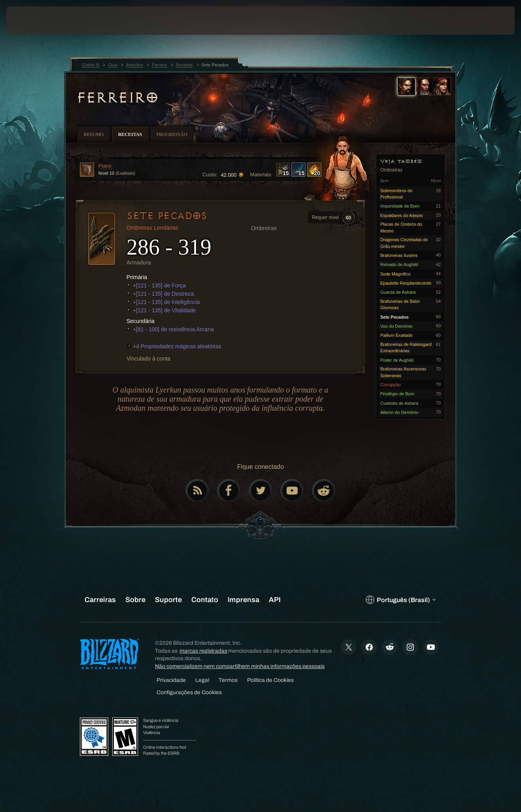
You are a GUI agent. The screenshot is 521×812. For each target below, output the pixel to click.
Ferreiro (117, 98)
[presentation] (31, 21)
